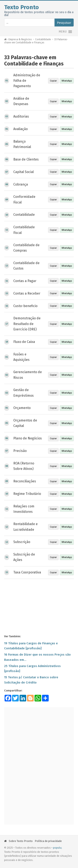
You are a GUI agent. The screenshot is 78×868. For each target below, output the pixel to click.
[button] (63, 32)
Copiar (53, 81)
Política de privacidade (48, 841)
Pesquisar (64, 23)
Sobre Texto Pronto (21, 841)
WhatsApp (67, 81)
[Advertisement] (39, 606)
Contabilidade (43, 39)
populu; (58, 848)
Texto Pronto (22, 7)
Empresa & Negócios (20, 39)
